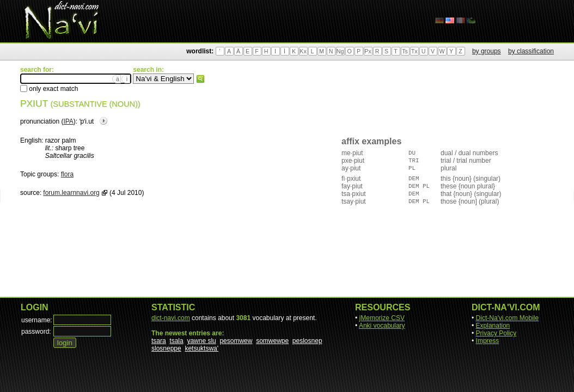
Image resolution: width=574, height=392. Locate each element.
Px (368, 51)
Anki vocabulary (382, 326)
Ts (405, 51)
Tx (414, 51)
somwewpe (272, 341)
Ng (340, 51)
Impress (488, 341)
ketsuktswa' (201, 348)
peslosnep (307, 341)
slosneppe (166, 348)
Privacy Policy (496, 333)
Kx (303, 51)
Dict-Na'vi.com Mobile (508, 318)
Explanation (493, 326)
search (200, 79)
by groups (487, 51)
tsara (159, 341)
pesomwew (236, 341)
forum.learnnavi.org (71, 193)
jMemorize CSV (382, 318)
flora (67, 174)
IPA (68, 121)
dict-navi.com (171, 318)
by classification (531, 51)
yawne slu (201, 341)
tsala (176, 341)
